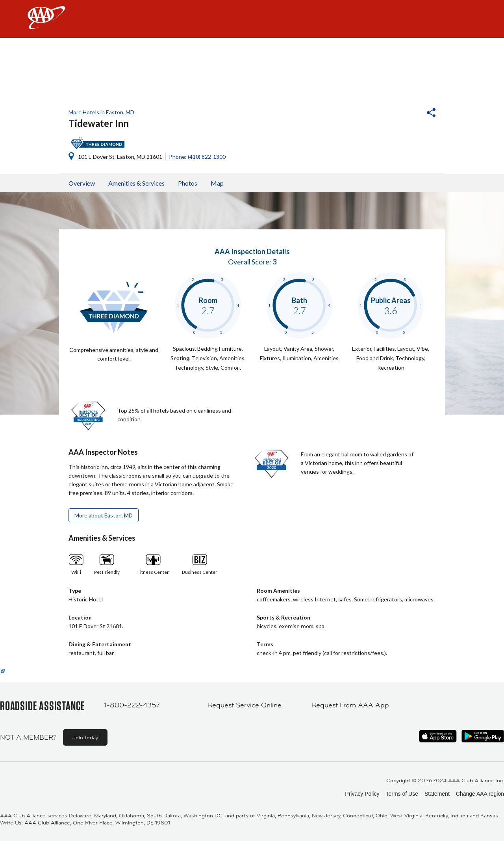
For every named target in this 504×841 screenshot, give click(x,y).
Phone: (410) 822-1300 (197, 157)
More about (104, 515)
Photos (188, 183)
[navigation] (252, 19)
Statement (437, 794)
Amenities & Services (136, 183)
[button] (410, 113)
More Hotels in (101, 112)
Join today (85, 737)
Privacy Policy (362, 794)
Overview (82, 183)
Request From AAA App (350, 705)
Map (217, 183)
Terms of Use (402, 794)
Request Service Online (245, 705)
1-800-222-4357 (132, 705)
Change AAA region (480, 794)
